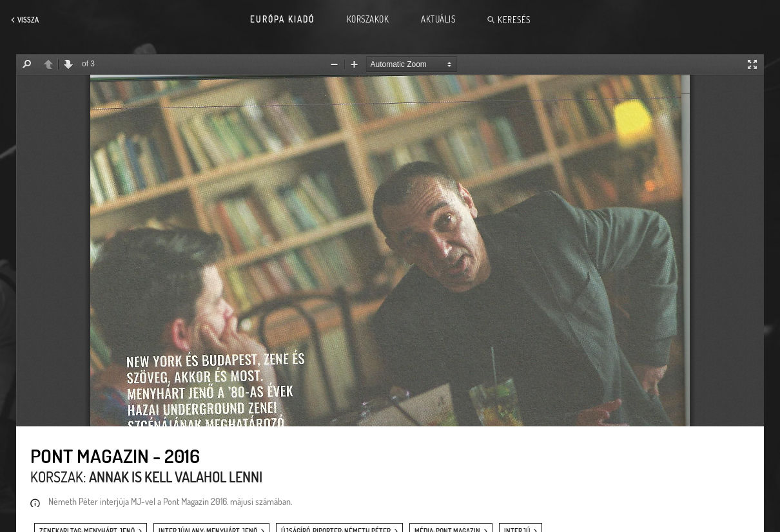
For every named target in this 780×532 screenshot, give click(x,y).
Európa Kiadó (282, 19)
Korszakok (368, 19)
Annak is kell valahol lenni (176, 477)
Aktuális (438, 19)
